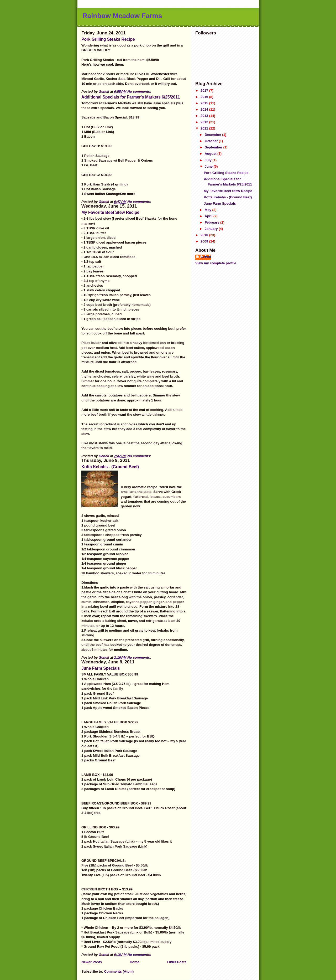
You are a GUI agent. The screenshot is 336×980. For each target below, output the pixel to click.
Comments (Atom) (119, 971)
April (209, 216)
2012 (205, 122)
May (209, 210)
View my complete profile (216, 263)
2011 (205, 128)
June (209, 166)
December (213, 135)
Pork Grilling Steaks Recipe (108, 39)
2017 (205, 91)
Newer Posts (92, 962)
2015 (205, 103)
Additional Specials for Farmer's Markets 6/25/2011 (131, 97)
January (212, 229)
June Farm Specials (101, 668)
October (212, 141)
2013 (205, 116)
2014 (205, 109)
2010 (205, 235)
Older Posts (177, 962)
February (212, 222)
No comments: (140, 92)
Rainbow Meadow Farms (122, 16)
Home (134, 962)
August (211, 154)
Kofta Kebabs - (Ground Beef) (110, 467)
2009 (205, 241)
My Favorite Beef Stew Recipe (110, 212)
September (214, 147)
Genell (206, 257)
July (209, 160)
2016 (205, 97)
